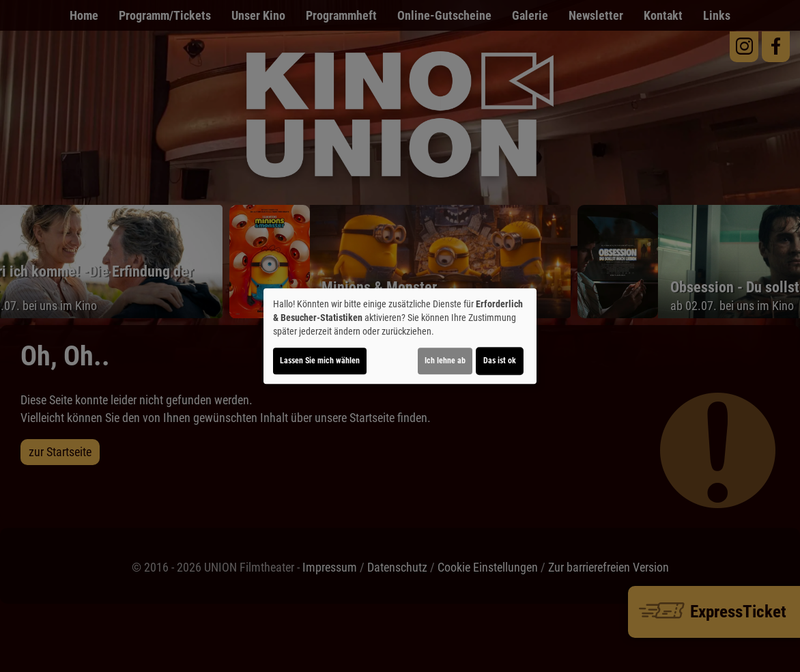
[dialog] (400, 336)
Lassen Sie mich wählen (320, 361)
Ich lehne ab (445, 361)
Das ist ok (500, 361)
